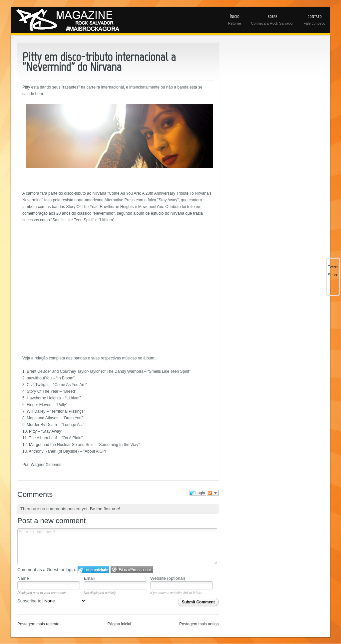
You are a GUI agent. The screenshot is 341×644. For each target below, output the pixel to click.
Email (89, 578)
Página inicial (119, 624)
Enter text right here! (117, 546)
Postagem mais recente (38, 624)
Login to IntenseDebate (93, 570)
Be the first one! (105, 509)
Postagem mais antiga (199, 624)
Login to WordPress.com (132, 570)
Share (333, 275)
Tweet (333, 267)
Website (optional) (168, 578)
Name (23, 578)
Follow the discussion (213, 493)
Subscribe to (52, 601)
